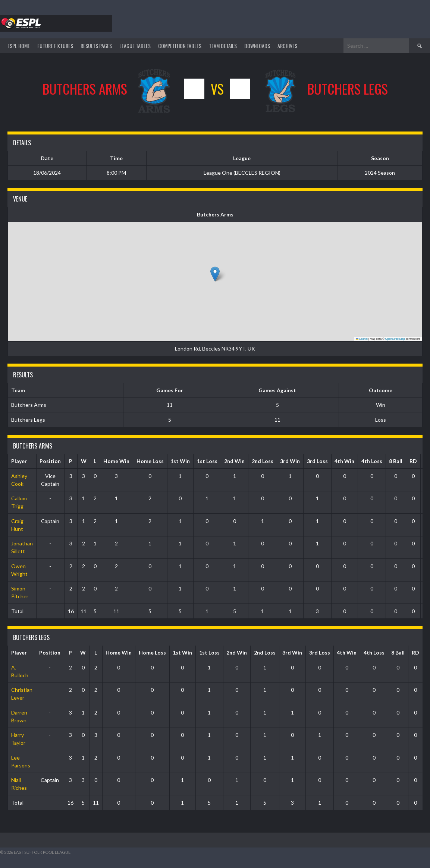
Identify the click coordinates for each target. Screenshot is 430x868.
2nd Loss (263, 461)
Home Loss (150, 461)
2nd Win (234, 461)
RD (413, 461)
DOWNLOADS (257, 46)
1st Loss (207, 461)
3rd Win (290, 461)
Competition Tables (180, 46)
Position (50, 461)
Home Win (116, 461)
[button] (215, 274)
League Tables (135, 46)
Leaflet (362, 339)
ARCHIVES (287, 46)
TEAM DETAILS (223, 46)
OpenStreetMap (395, 339)
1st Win (180, 461)
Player (19, 461)
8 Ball (396, 461)
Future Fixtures (55, 46)
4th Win (344, 461)
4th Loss (372, 461)
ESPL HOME (19, 46)
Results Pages (96, 46)
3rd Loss (317, 461)
